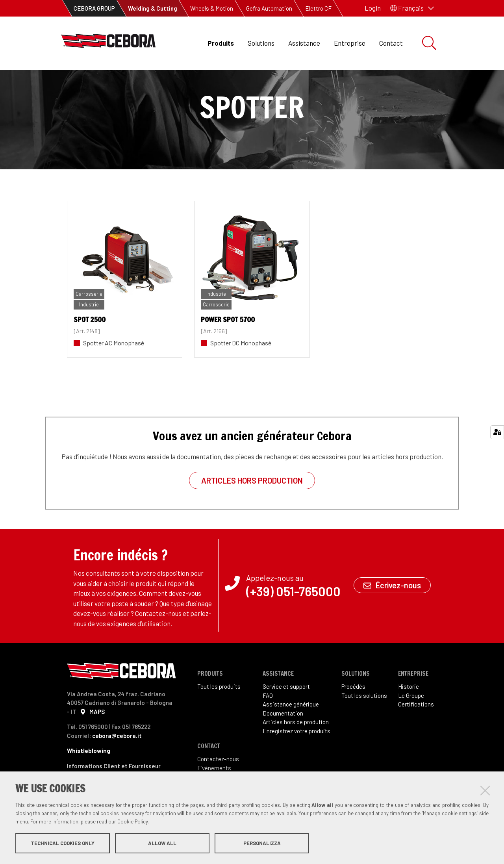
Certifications (416, 731)
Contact (391, 43)
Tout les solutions (364, 722)
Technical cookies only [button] (63, 844)
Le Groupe (411, 722)
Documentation (283, 740)
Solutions (261, 43)
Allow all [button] (162, 844)
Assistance (304, 43)
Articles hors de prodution (296, 748)
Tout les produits (219, 713)
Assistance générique (291, 731)
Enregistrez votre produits (296, 757)
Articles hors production (252, 507)
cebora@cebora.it (117, 762)
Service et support (286, 713)
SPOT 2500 (90, 346)
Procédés (353, 713)
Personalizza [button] (262, 844)
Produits (221, 43)
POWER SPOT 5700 (228, 346)
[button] (412, 8)
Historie (409, 713)
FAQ (268, 722)
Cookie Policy (132, 822)
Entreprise (350, 43)
